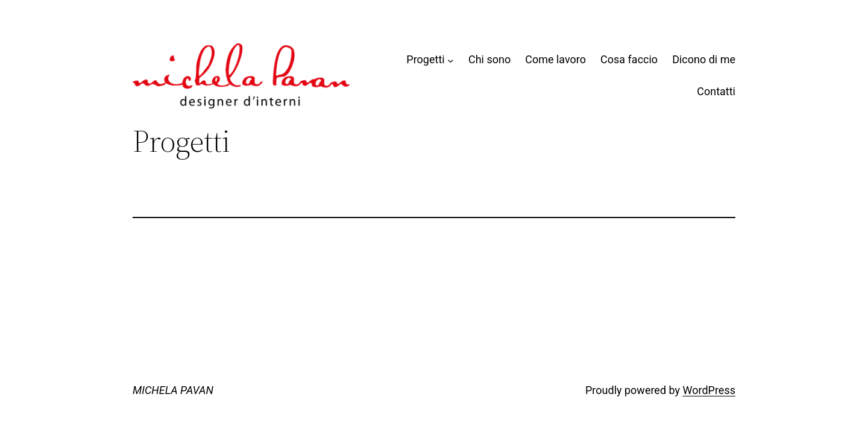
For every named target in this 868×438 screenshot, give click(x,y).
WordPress (709, 390)
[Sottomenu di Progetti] (451, 60)
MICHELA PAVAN (173, 390)
